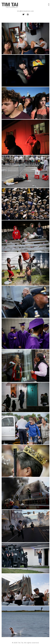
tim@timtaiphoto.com (26, 11)
